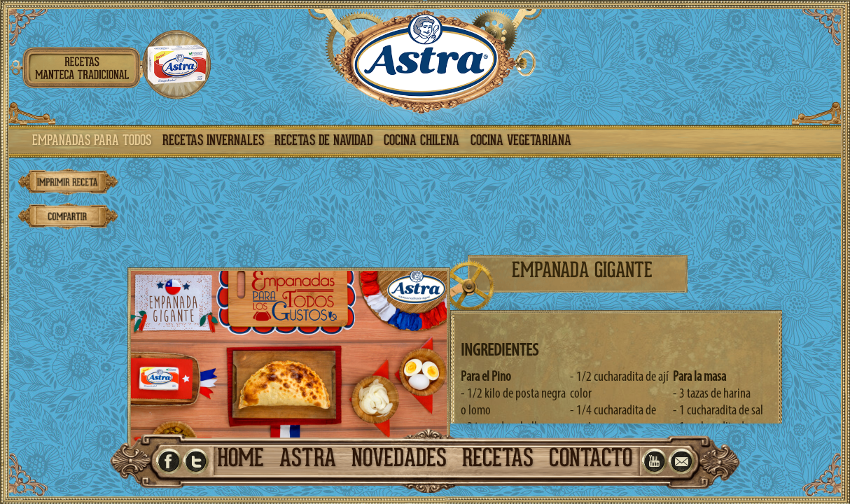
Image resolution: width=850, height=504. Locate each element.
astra (308, 460)
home (241, 460)
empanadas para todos (92, 141)
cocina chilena (421, 141)
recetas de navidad (323, 141)
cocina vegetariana (521, 141)
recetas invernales (213, 141)
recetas (498, 460)
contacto (591, 460)
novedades (399, 460)
